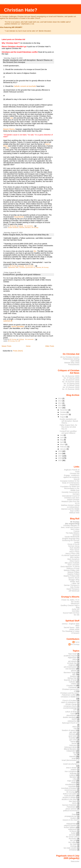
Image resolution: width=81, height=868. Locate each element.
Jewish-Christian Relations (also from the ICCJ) (70, 501)
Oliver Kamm (74, 561)
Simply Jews (75, 582)
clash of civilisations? (69, 702)
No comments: (29, 226)
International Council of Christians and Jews (71, 497)
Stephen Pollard (73, 574)
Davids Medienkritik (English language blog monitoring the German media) (71, 540)
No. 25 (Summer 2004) (71, 382)
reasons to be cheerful (71, 820)
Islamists (22, 227)
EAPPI (74, 719)
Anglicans (72, 665)
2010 (60, 408)
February (64, 447)
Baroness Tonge (70, 672)
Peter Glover (75, 550)
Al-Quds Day (72, 663)
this (8, 148)
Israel (74, 758)
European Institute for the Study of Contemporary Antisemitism (70, 483)
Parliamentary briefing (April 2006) (71, 360)
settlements (73, 829)
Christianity (73, 687)
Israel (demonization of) (71, 760)
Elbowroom (75, 604)
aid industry (73, 661)
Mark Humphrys (73, 559)
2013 (60, 401)
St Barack (73, 831)
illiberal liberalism (70, 749)
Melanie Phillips (73, 572)
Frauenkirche (19, 217)
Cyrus (77, 642)
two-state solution (70, 848)
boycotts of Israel (71, 680)
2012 (60, 403)
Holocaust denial (71, 747)
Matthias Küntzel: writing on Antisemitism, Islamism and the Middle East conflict (70, 508)
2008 (60, 454)
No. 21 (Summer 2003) (71, 389)
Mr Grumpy (35, 227)
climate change (71, 704)
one (12, 118)
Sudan (73, 833)
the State (73, 844)
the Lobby (72, 842)
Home (28, 346)
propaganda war (71, 816)
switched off (8, 321)
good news (73, 736)
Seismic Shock (74, 578)
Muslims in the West (69, 799)
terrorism (73, 835)
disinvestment (72, 715)
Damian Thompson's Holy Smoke (72, 586)
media (74, 783)
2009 (60, 451)
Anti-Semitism (71, 669)
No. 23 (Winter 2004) (71, 385)
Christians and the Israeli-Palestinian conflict (70, 694)
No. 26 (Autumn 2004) (71, 380)
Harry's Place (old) (72, 554)
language (73, 773)
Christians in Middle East (70, 697)
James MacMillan (18, 327)
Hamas (73, 742)
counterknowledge (70, 708)
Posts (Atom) (18, 351)
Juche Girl (76, 609)
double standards (13, 227)
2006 (60, 458)
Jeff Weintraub (74, 591)
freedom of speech (69, 730)
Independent (71, 751)
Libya (75, 779)
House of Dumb (73, 544)
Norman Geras (74, 546)
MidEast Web (74, 513)
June (62, 438)
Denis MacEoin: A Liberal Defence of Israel (70, 568)
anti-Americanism (70, 667)
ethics (75, 727)
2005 (60, 460)
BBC (17, 267)
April (62, 442)
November (64, 410)
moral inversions (71, 790)
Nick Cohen (75, 529)
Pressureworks (74, 365)
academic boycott (70, 656)
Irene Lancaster (73, 565)
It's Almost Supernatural (70, 555)
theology (74, 846)
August (63, 417)
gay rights (73, 732)
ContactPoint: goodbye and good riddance (22, 275)
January (63, 449)
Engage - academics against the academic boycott (71, 477)
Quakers (74, 818)
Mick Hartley (75, 557)
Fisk (75, 728)
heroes (74, 743)
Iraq (75, 755)
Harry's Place (74, 552)
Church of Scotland (70, 700)
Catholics (72, 682)
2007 (60, 456)
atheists (74, 671)
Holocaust (73, 745)
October (63, 412)
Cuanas (76, 531)
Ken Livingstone (71, 771)
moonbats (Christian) (69, 788)
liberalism (28, 227)
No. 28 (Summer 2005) (71, 376)
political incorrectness (71, 811)
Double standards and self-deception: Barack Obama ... (69, 421)
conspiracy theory (70, 706)
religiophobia (71, 824)
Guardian (72, 738)
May (62, 440)
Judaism (74, 770)
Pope (74, 814)
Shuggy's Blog (74, 580)
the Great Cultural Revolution (73, 838)
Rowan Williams (70, 827)
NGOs (74, 803)
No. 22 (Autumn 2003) (71, 387)
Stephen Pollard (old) (71, 576)
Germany (72, 734)
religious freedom (70, 826)
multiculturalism (70, 796)
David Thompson (73, 589)
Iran (74, 753)
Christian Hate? (21, 10)
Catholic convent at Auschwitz (25, 86)
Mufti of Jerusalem (70, 794)
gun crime (73, 740)
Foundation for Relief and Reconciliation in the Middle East (70, 488)
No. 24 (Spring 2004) (71, 384)
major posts (72, 781)
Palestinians (71, 807)
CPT (75, 710)
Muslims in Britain (69, 798)
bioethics (73, 676)
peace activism (71, 809)
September (64, 414)
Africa (75, 659)
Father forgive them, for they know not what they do (26, 235)
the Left (18, 341)
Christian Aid (75, 473)
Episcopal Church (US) (71, 723)
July (62, 435)
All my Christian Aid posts (70, 357)
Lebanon (73, 775)
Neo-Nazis (73, 801)
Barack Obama (9, 129)
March (63, 444)
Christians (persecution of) (27, 267)
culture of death (71, 712)
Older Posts (50, 346)
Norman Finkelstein (70, 805)
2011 (60, 405)
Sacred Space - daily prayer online (72, 628)
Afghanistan (12, 267)
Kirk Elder (76, 611)
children (74, 684)
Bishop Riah (72, 678)
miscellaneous (71, 784)
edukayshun (72, 721)
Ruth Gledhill (74, 548)
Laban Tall (75, 583)
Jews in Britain (71, 768)
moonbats (72, 786)
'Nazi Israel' (73, 654)
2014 (60, 398)
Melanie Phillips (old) (72, 570)
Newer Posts (6, 346)
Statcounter (75, 861)
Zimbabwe (73, 850)
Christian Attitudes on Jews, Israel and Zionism (70, 526)
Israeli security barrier (71, 764)
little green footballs (72, 563)
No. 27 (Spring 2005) (71, 378)
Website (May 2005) (72, 363)
